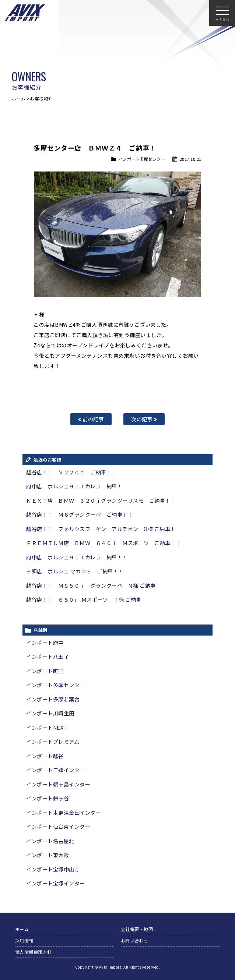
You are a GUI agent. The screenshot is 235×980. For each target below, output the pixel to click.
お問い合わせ (135, 940)
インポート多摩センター (142, 159)
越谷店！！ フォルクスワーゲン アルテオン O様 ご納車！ (101, 529)
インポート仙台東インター (58, 827)
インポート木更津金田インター (64, 813)
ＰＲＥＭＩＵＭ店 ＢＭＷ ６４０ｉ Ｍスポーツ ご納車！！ (104, 543)
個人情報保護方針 (34, 952)
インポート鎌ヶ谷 (48, 798)
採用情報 (24, 940)
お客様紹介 (41, 98)
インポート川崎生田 (50, 713)
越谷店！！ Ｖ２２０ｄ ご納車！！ (72, 472)
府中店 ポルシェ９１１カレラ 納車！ (74, 486)
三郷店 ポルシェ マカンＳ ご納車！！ (75, 571)
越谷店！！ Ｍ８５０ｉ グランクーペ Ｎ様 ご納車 (91, 585)
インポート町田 (45, 671)
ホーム (19, 98)
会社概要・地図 (137, 929)
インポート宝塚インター (56, 883)
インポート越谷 (45, 756)
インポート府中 (45, 643)
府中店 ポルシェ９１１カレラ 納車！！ (77, 557)
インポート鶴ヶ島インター (58, 784)
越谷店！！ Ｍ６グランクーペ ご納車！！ (80, 514)
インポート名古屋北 (50, 841)
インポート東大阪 (48, 855)
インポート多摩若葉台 (53, 699)
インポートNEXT (47, 728)
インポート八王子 (48, 657)
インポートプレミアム (53, 742)
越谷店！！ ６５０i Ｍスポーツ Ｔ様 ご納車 (84, 599)
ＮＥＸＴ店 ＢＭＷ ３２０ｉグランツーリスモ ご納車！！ (101, 500)
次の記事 (144, 419)
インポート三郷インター (56, 770)
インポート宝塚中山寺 (53, 869)
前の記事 (91, 419)
